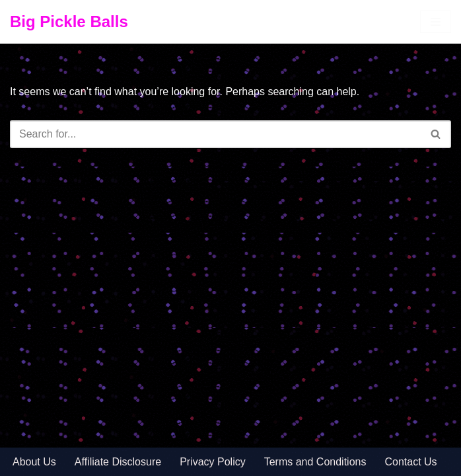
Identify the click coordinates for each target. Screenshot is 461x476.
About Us (34, 462)
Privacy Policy (213, 462)
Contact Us (410, 462)
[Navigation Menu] (436, 22)
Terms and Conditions (315, 462)
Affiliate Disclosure (118, 462)
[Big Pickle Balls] (69, 22)
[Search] (216, 134)
